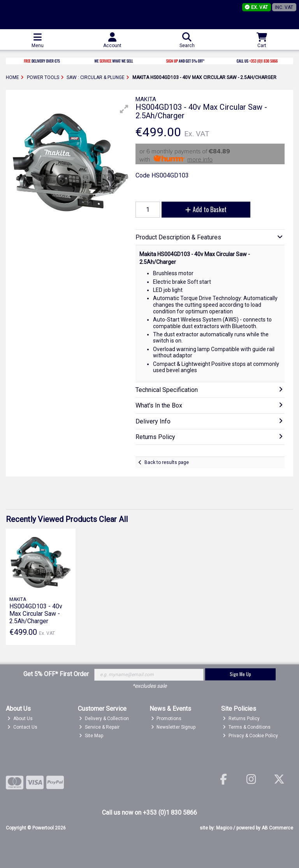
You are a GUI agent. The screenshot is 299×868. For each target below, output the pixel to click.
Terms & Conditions (247, 727)
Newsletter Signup (173, 727)
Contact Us (22, 727)
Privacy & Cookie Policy (250, 736)
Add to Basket (206, 209)
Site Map (91, 736)
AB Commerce (277, 828)
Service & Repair (99, 727)
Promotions (166, 719)
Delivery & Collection (104, 719)
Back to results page (167, 462)
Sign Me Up (240, 674)
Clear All (113, 519)
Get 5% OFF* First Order (56, 674)
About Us (20, 719)
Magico (224, 828)
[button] (124, 109)
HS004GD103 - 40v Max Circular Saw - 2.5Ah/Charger (36, 614)
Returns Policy (241, 719)
